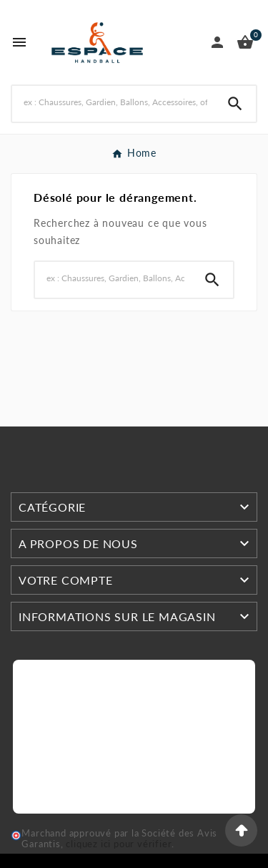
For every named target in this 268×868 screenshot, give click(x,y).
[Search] (113, 102)
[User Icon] (217, 42)
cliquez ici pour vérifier (119, 844)
